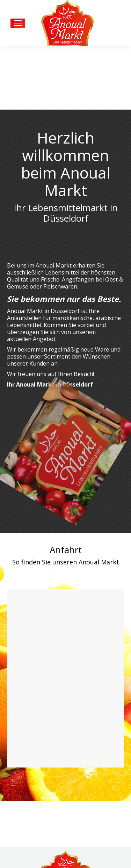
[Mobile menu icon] (18, 23)
